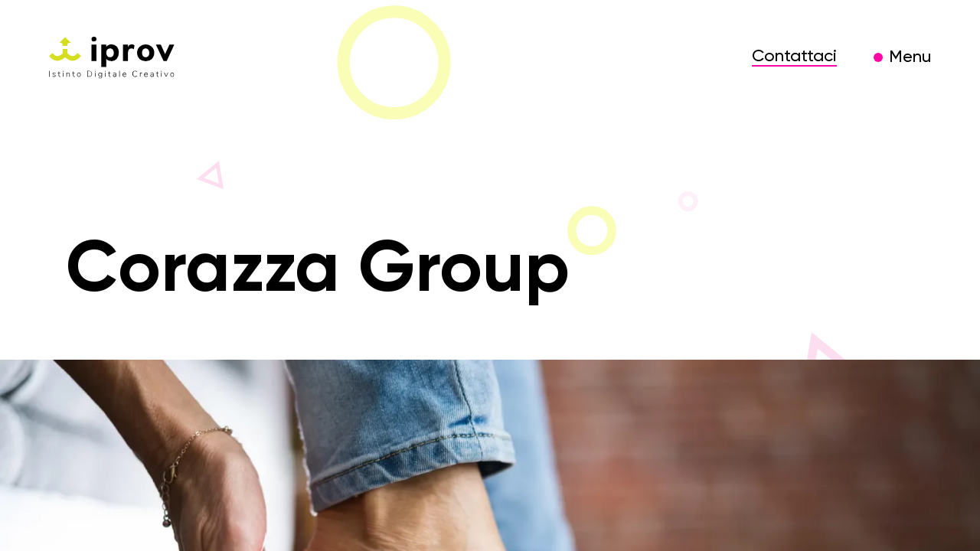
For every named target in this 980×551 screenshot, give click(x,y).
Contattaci (794, 57)
